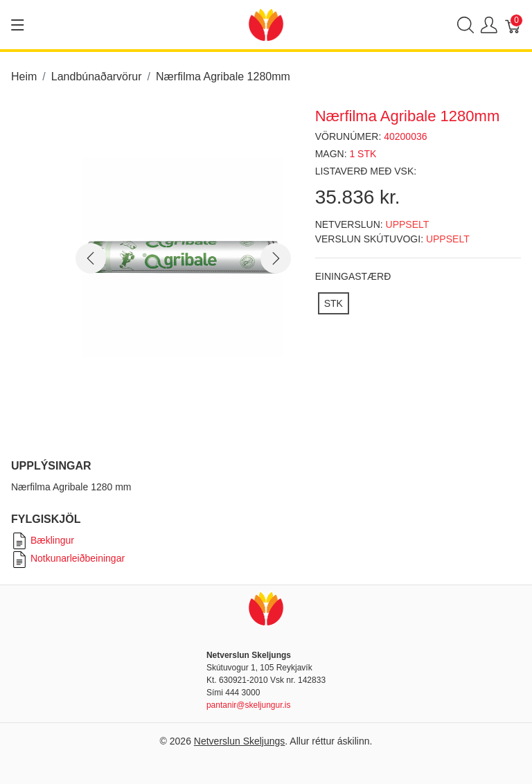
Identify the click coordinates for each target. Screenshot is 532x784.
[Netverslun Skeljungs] (266, 24)
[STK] (334, 303)
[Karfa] (513, 25)
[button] (91, 258)
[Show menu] (18, 25)
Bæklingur (43, 540)
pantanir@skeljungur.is (249, 705)
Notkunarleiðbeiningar (68, 558)
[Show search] (465, 25)
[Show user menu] (489, 25)
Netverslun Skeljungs (240, 741)
